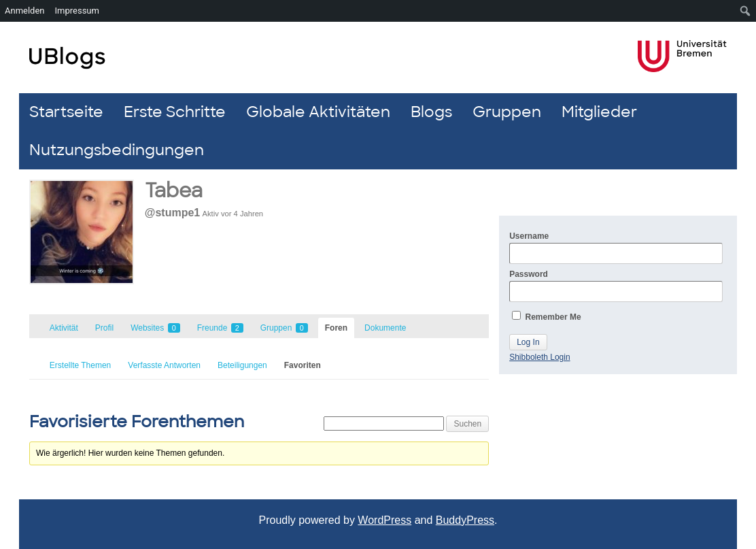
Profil (104, 328)
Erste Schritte (175, 112)
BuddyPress (465, 520)
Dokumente (385, 328)
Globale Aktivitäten (318, 112)
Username (616, 248)
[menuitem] (745, 11)
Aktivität (64, 328)
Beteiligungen (242, 365)
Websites (155, 328)
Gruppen (507, 112)
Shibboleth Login (539, 357)
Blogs (431, 112)
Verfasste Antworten (164, 365)
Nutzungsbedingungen (117, 150)
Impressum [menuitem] (77, 11)
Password (616, 286)
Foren (336, 328)
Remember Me (546, 316)
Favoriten (303, 365)
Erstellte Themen (81, 365)
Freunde (220, 328)
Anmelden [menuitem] (25, 11)
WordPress (384, 520)
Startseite (66, 112)
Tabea (174, 191)
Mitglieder (599, 112)
